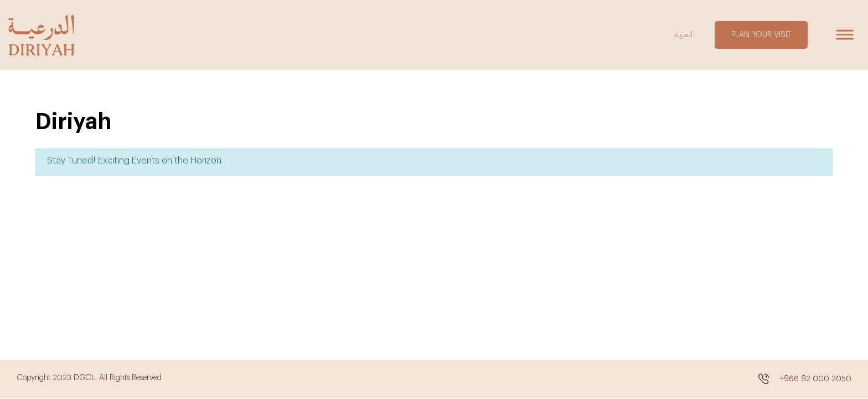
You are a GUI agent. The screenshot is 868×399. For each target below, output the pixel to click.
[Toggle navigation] (844, 35)
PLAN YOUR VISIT (761, 35)
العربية (683, 35)
